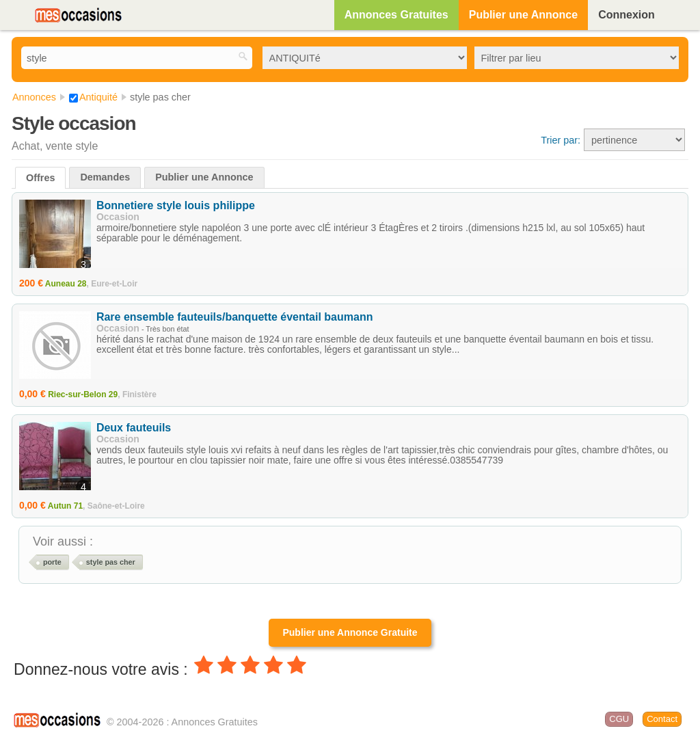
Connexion (627, 15)
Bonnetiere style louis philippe (176, 205)
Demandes (105, 177)
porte (52, 562)
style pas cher (111, 562)
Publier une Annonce (523, 15)
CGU (619, 719)
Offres (40, 178)
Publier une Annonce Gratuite (350, 632)
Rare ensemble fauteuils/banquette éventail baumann (235, 317)
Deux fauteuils (134, 428)
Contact (662, 719)
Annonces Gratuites (396, 15)
